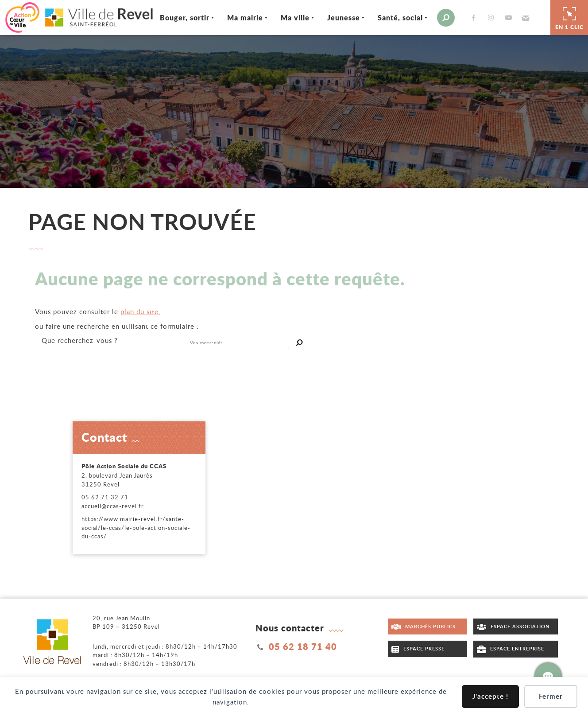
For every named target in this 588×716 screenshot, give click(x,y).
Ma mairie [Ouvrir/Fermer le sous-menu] (245, 18)
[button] (524, 18)
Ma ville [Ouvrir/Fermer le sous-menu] (295, 18)
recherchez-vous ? (80, 340)
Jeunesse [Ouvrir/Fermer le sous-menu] (344, 18)
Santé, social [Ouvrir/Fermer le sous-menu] (400, 18)
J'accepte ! (490, 696)
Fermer (551, 696)
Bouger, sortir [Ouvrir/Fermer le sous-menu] (185, 18)
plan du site (139, 311)
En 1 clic (569, 17)
